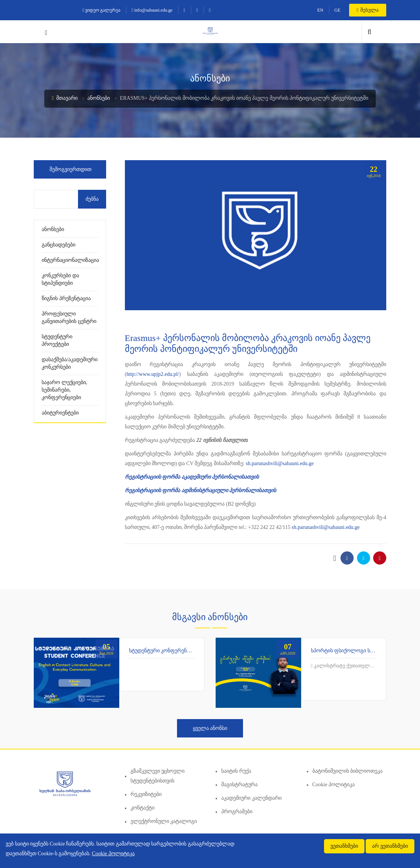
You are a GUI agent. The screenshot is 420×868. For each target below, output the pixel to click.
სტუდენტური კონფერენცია (162, 651)
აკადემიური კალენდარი (251, 798)
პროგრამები (237, 812)
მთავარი (65, 98)
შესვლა (368, 10)
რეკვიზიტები (146, 794)
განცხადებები (58, 245)
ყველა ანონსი (210, 728)
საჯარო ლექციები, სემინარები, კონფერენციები (64, 390)
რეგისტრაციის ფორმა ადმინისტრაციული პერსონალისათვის (201, 490)
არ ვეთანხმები (390, 846)
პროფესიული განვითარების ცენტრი (69, 318)
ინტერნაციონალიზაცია (70, 260)
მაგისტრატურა (239, 785)
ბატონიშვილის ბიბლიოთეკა (348, 771)
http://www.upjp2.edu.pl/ (153, 374)
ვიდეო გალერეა (101, 10)
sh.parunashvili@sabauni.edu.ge (280, 463)
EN (320, 10)
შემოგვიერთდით (70, 169)
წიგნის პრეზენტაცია (66, 298)
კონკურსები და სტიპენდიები (60, 279)
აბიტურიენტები (60, 413)
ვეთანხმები (344, 846)
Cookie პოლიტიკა (334, 785)
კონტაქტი (142, 808)
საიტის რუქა (236, 771)
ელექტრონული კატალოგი (164, 821)
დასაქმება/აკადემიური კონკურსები (70, 363)
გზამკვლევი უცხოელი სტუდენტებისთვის (158, 776)
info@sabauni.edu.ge (152, 10)
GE (337, 10)
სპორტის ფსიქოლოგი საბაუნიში (351, 651)
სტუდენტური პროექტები (57, 340)
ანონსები (99, 98)
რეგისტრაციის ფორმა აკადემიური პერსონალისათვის (192, 477)
